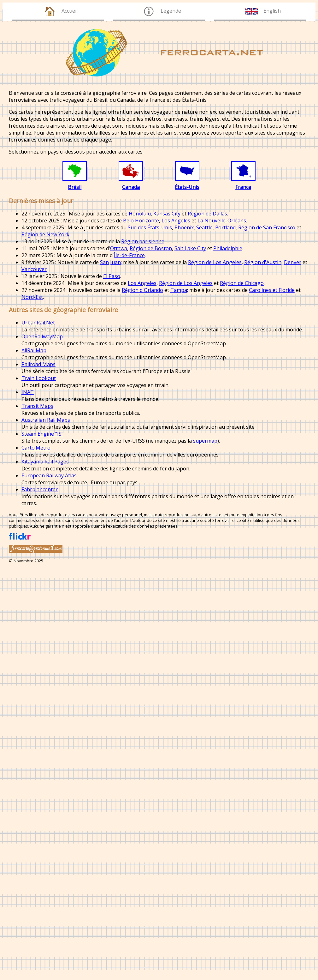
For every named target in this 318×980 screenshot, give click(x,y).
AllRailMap (34, 350)
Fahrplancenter (40, 489)
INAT (28, 392)
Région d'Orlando (142, 290)
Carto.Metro (36, 448)
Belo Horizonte (141, 221)
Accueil (70, 11)
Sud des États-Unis (150, 227)
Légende (171, 11)
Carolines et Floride (272, 290)
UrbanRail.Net (38, 323)
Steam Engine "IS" (42, 434)
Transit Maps (37, 406)
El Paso (112, 276)
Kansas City (167, 214)
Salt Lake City (190, 248)
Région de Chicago (242, 283)
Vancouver (34, 269)
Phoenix (184, 227)
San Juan (110, 262)
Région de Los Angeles (215, 262)
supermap (205, 441)
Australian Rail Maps (46, 420)
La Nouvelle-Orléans (222, 221)
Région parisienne (143, 241)
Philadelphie (228, 248)
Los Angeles (176, 221)
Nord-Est (32, 297)
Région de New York (45, 234)
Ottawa (119, 248)
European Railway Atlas (49, 475)
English (272, 11)
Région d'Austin (263, 262)
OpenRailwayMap (42, 336)
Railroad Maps (38, 364)
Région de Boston (151, 248)
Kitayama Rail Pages (45, 462)
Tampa (179, 290)
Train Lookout (39, 378)
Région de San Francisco (267, 227)
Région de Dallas (207, 214)
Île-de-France (129, 255)
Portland (225, 227)
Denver (293, 262)
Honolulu (140, 214)
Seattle (204, 227)
